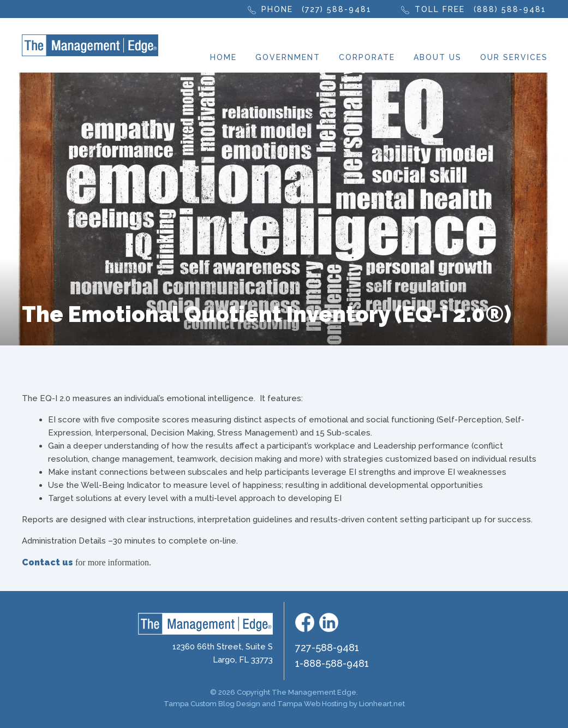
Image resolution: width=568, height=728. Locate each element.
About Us (438, 57)
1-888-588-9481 (332, 663)
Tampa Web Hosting (312, 704)
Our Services (514, 57)
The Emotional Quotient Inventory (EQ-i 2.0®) (267, 314)
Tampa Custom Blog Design (212, 704)
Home (223, 57)
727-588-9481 (327, 648)
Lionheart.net (382, 704)
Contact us (47, 562)
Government (288, 57)
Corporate (367, 57)
